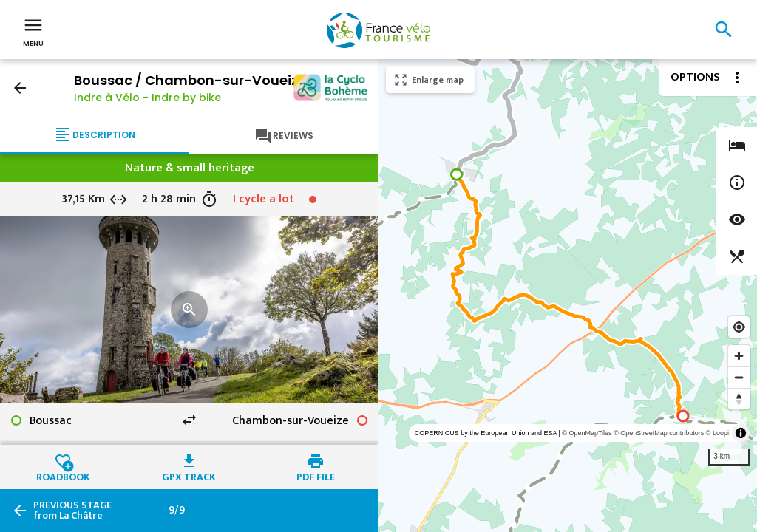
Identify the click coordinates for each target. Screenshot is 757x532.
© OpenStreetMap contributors (659, 433)
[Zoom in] (739, 356)
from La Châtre (72, 511)
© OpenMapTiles (587, 433)
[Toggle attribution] (741, 433)
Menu (33, 31)
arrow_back (20, 88)
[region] (568, 296)
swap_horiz (189, 420)
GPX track (189, 475)
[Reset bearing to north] (739, 399)
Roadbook (63, 475)
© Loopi (717, 433)
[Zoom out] (739, 377)
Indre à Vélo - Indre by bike (147, 98)
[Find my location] (739, 327)
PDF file (316, 475)
